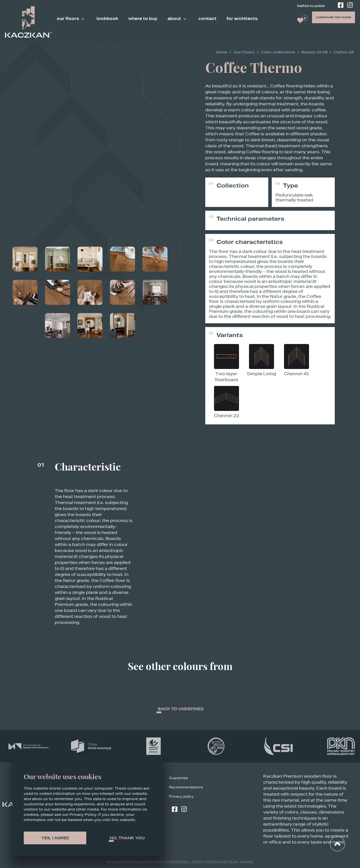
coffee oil (344, 52)
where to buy (143, 19)
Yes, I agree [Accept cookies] (55, 838)
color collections (278, 52)
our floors (72, 19)
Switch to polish (311, 6)
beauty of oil (314, 52)
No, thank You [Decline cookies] (127, 838)
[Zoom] (25, 80)
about (178, 19)
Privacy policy (181, 797)
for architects (242, 19)
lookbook (107, 19)
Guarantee (178, 779)
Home (222, 52)
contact (207, 19)
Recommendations (186, 788)
